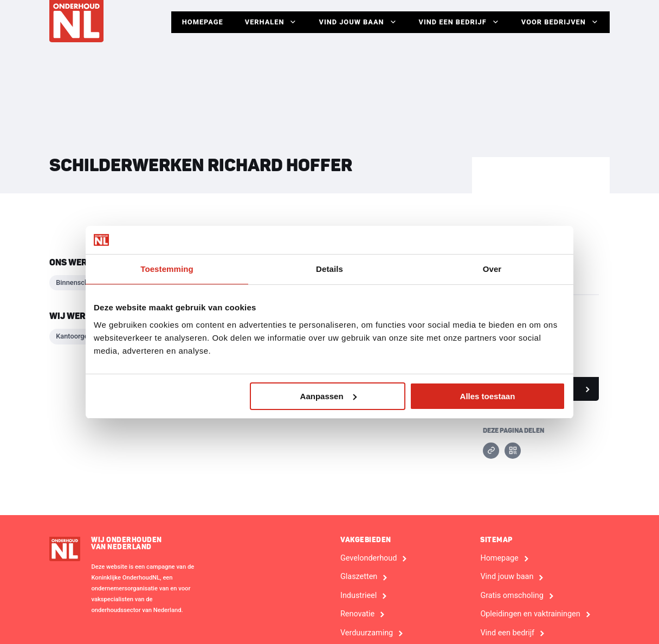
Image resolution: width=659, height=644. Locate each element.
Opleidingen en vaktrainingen (530, 614)
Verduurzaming (367, 633)
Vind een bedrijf (459, 22)
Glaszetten (359, 577)
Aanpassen (328, 396)
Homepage (203, 22)
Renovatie (357, 614)
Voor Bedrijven (560, 22)
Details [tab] (329, 269)
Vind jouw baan (358, 22)
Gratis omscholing (512, 596)
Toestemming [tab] (167, 269)
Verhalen (271, 22)
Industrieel (358, 596)
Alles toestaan (488, 396)
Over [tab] (492, 269)
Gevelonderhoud (369, 558)
